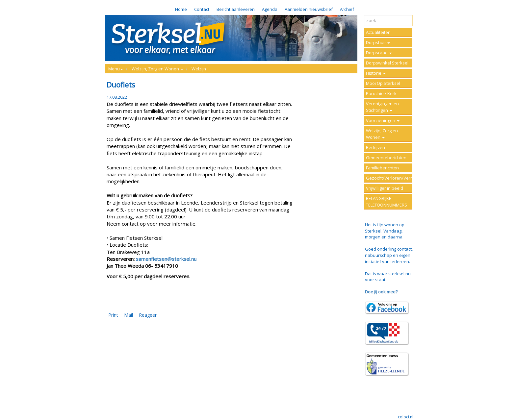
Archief (347, 9)
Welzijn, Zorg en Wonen (382, 134)
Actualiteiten (378, 32)
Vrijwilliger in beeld (385, 188)
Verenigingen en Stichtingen (382, 107)
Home (181, 9)
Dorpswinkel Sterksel (387, 63)
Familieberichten (382, 168)
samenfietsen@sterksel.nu (166, 259)
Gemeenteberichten (386, 158)
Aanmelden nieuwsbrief (309, 9)
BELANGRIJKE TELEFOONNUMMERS (387, 202)
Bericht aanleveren (236, 9)
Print (113, 315)
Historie (376, 73)
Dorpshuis (378, 42)
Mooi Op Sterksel (383, 83)
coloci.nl (406, 417)
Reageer (148, 315)
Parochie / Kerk (381, 93)
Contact (202, 9)
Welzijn (199, 69)
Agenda (270, 9)
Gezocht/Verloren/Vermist (389, 178)
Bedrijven (375, 147)
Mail (129, 315)
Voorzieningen (383, 120)
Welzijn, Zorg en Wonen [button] (157, 69)
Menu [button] (116, 69)
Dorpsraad (379, 53)
